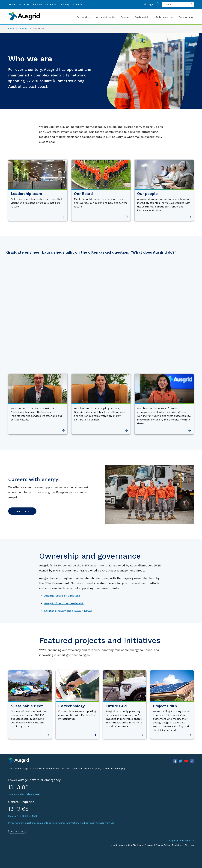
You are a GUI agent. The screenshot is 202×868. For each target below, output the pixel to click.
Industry (65, 4)
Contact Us (17, 831)
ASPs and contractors (45, 4)
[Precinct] (18, 760)
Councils (78, 4)
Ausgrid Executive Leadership (64, 603)
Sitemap (189, 845)
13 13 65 (18, 809)
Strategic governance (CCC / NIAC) (68, 611)
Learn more (22, 511)
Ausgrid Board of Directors (62, 596)
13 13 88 (18, 787)
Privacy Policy (163, 845)
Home (12, 4)
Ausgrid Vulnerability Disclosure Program (132, 845)
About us (24, 4)
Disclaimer (177, 845)
